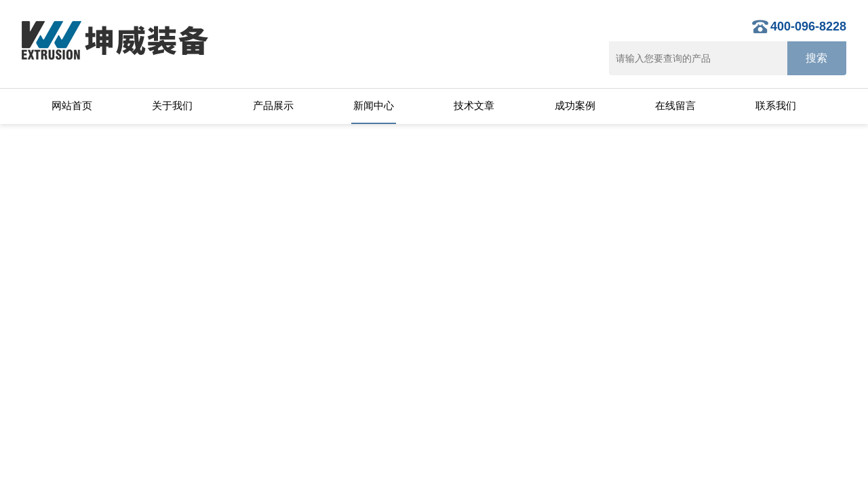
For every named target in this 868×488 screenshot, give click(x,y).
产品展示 (273, 105)
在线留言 (675, 105)
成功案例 (575, 105)
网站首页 (72, 105)
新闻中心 (374, 105)
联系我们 (776, 105)
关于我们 (172, 105)
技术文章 (474, 105)
